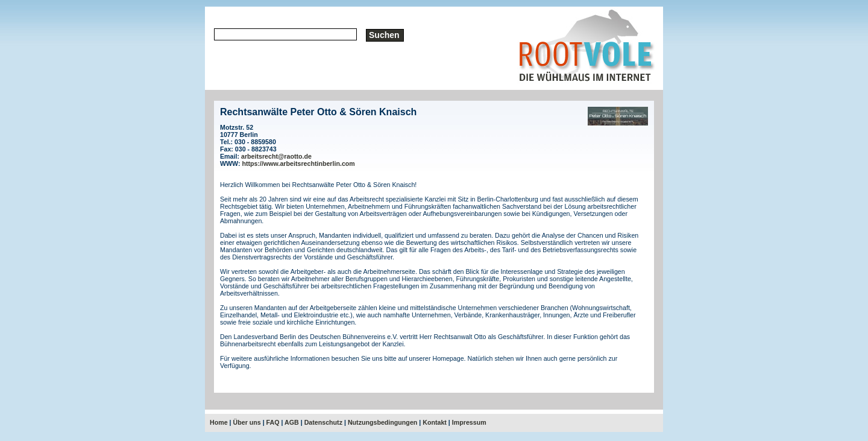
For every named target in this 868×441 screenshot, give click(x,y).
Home (219, 422)
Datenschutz (323, 422)
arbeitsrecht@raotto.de (276, 156)
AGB (292, 422)
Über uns (247, 422)
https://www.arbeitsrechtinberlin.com (299, 163)
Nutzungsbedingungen (382, 422)
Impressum (469, 422)
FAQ (273, 422)
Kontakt (435, 422)
